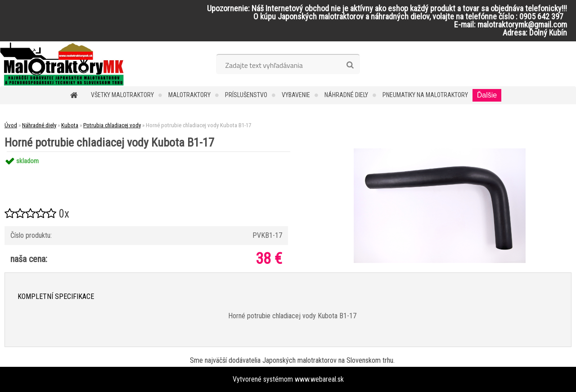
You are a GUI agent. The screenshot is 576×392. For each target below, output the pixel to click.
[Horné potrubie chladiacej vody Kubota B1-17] (440, 152)
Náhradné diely (346, 95)
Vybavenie (296, 95)
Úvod (11, 125)
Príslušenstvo (246, 95)
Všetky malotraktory (122, 95)
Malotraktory (189, 95)
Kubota (70, 125)
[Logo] (62, 64)
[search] (350, 65)
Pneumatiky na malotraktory (425, 95)
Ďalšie (487, 95)
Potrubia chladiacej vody (112, 125)
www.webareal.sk (319, 379)
